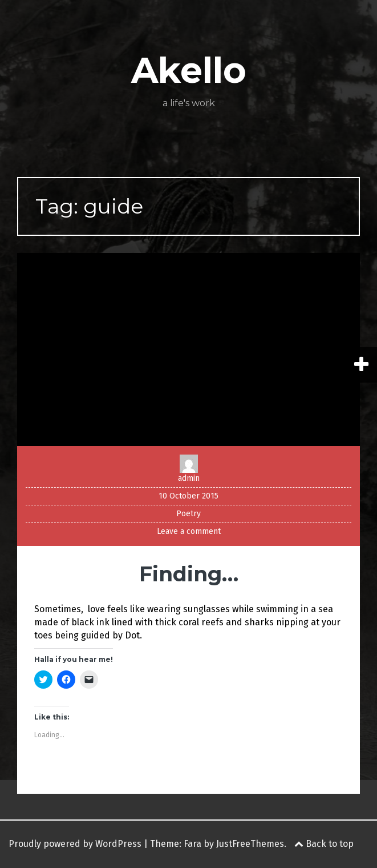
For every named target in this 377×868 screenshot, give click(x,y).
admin (189, 478)
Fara (192, 844)
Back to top (324, 844)
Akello (189, 70)
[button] (188, 349)
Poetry (188, 514)
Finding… (189, 574)
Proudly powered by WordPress (75, 844)
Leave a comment (189, 531)
